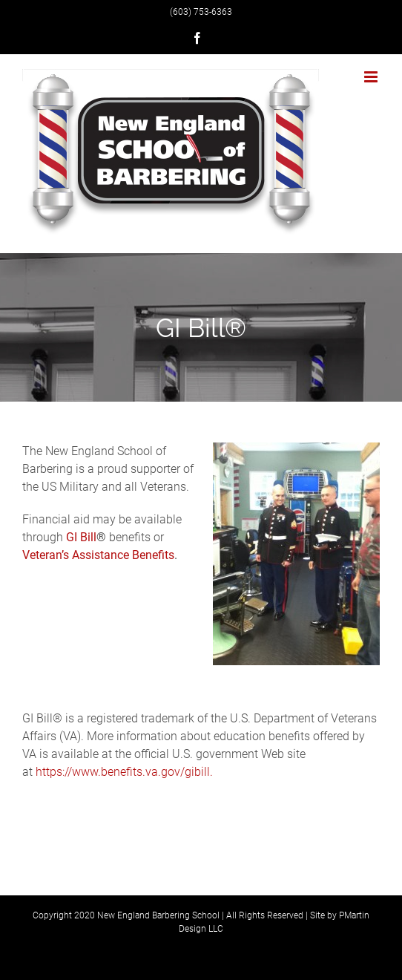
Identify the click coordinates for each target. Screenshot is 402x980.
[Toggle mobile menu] (372, 77)
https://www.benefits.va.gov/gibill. (124, 772)
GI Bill (81, 537)
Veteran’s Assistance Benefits (98, 555)
